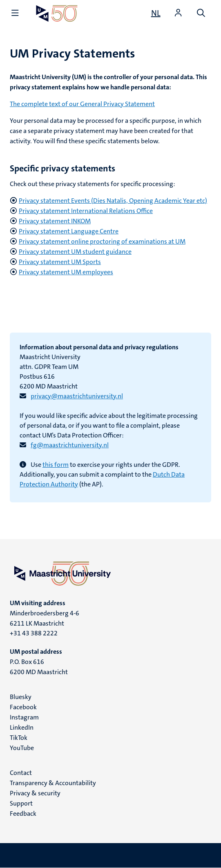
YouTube (22, 748)
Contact (21, 773)
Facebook (23, 707)
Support (21, 803)
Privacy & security (35, 793)
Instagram (24, 717)
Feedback (23, 814)
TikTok (19, 738)
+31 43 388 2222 (34, 633)
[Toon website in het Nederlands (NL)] (156, 13)
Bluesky (21, 697)
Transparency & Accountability (53, 783)
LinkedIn (22, 727)
